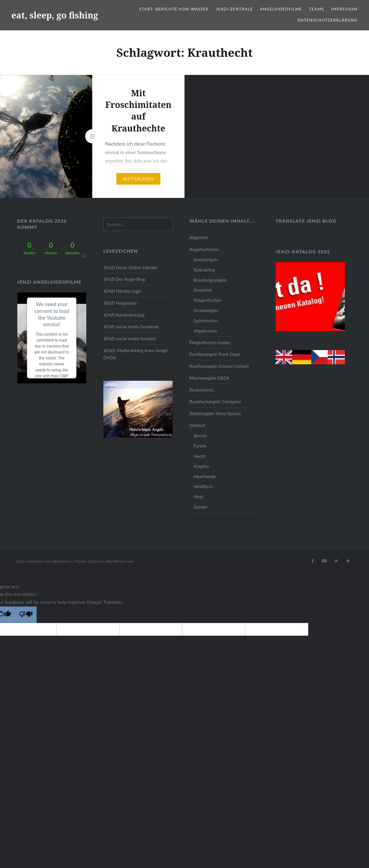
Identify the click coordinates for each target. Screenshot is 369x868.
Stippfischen (206, 331)
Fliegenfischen (207, 300)
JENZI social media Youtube (130, 338)
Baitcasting (204, 270)
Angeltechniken (204, 249)
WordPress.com (119, 561)
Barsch (200, 436)
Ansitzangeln (206, 260)
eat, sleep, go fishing (55, 15)
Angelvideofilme (281, 9)
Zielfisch (198, 425)
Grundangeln (206, 310)
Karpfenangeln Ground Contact (219, 366)
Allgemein (199, 237)
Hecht (200, 456)
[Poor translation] (26, 615)
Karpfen (201, 466)
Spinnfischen (206, 321)
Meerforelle (205, 476)
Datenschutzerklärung (328, 20)
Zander (201, 507)
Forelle (200, 446)
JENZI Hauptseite (120, 303)
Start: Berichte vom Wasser (174, 9)
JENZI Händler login (122, 291)
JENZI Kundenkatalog (124, 315)
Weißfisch (203, 486)
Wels (199, 497)
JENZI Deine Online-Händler (131, 267)
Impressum (344, 9)
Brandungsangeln (210, 280)
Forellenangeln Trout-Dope (215, 354)
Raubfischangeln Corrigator (215, 401)
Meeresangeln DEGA (209, 378)
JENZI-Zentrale (234, 9)
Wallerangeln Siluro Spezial (215, 413)
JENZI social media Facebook (131, 327)
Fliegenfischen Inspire (210, 342)
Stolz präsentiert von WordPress (44, 561)
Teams (317, 9)
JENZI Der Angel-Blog (124, 279)
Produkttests (202, 390)
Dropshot (203, 290)
